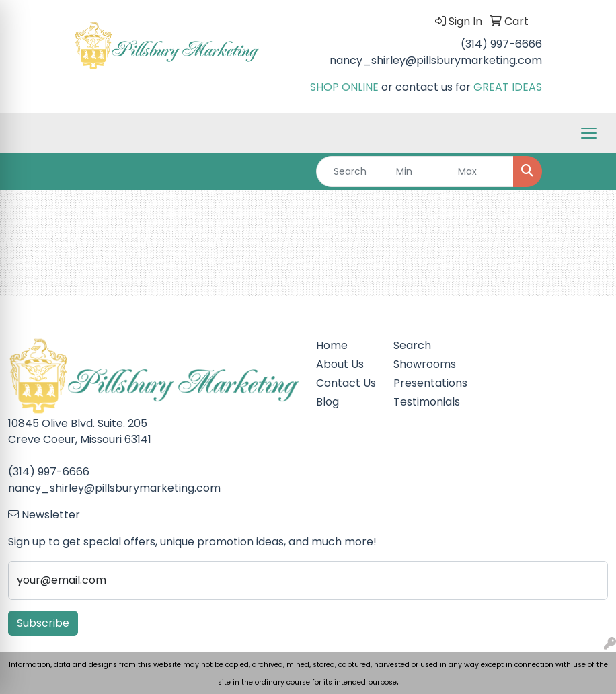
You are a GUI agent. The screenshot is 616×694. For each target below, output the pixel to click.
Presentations (424, 383)
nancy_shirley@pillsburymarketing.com (436, 60)
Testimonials (424, 402)
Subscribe (43, 623)
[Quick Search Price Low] (420, 171)
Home (332, 345)
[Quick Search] (353, 171)
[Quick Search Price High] (482, 171)
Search (412, 345)
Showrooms (424, 364)
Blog (328, 402)
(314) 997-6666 (501, 44)
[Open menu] (589, 133)
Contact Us (346, 383)
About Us (340, 364)
